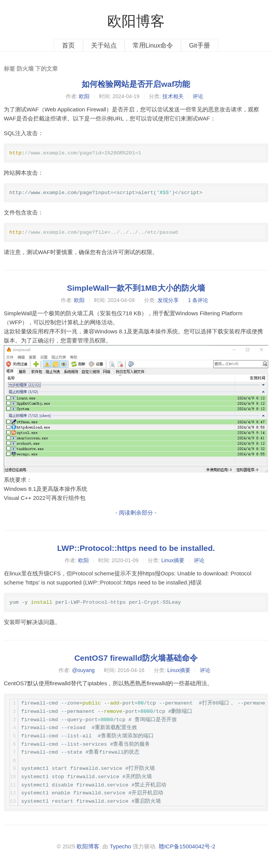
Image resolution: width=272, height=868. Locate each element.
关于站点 (104, 45)
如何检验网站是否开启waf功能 (136, 84)
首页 (68, 45)
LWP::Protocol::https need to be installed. (136, 548)
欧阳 (84, 96)
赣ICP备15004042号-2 (187, 846)
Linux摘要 (173, 560)
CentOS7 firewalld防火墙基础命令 (136, 658)
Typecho (120, 846)
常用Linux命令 (153, 45)
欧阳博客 (136, 21)
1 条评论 (198, 300)
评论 (198, 96)
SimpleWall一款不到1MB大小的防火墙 (136, 288)
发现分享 (168, 300)
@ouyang (83, 670)
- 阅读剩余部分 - (136, 513)
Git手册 (199, 45)
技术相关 (173, 96)
